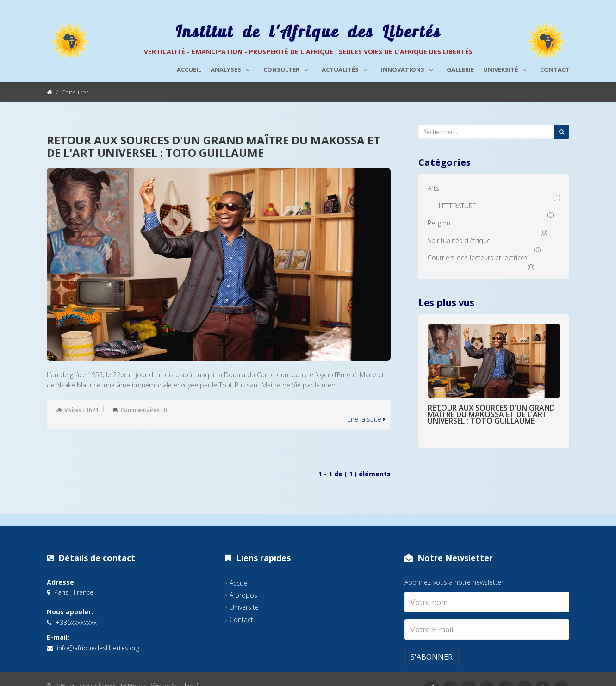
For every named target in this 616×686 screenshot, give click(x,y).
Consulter (288, 68)
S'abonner (432, 657)
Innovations (409, 68)
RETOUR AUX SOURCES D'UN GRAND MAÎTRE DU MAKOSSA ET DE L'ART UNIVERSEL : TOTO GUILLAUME (214, 146)
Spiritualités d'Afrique (459, 240)
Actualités (347, 68)
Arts (433, 188)
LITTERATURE (457, 206)
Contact (555, 69)
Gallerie (460, 69)
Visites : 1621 (81, 410)
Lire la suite (367, 419)
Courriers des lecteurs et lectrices (478, 258)
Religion (439, 223)
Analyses (232, 68)
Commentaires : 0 (144, 410)
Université (507, 68)
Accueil (189, 69)
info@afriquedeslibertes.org (98, 648)
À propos (243, 595)
